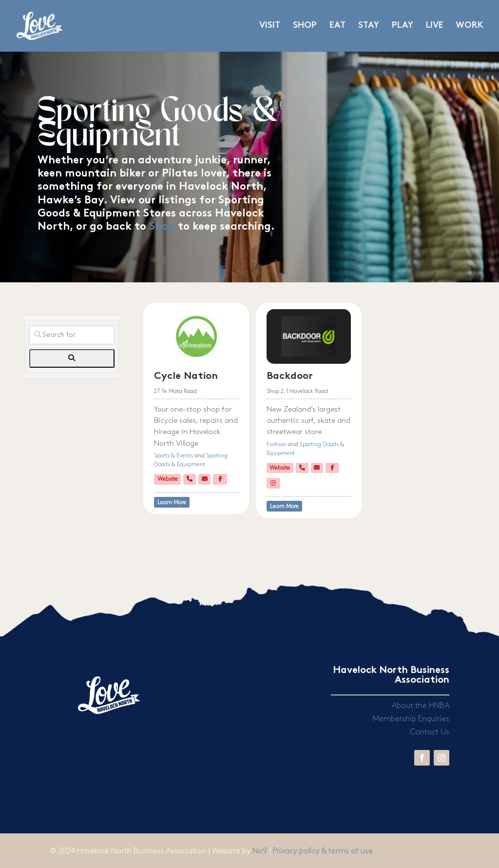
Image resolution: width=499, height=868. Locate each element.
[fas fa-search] (72, 358)
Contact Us (430, 732)
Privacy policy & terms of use (323, 851)
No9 (261, 851)
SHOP (305, 26)
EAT (337, 26)
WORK (470, 26)
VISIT (270, 26)
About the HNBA (421, 706)
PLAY (403, 26)
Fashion (277, 444)
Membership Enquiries (411, 719)
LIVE (434, 26)
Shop (162, 227)
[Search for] (72, 335)
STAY (369, 26)
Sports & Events (173, 456)
